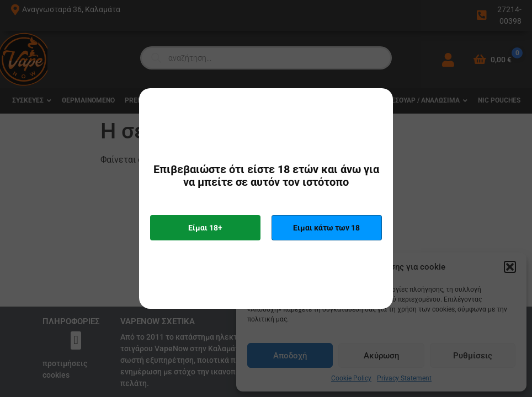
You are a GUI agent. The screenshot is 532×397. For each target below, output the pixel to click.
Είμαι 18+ (205, 228)
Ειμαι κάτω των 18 (326, 228)
